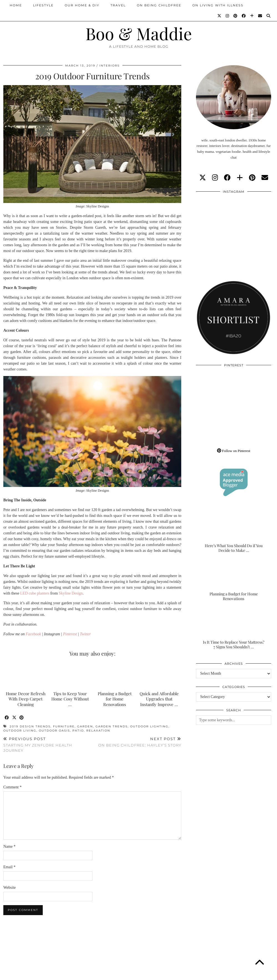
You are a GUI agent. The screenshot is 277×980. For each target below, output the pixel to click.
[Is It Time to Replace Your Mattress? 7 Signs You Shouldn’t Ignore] (234, 629)
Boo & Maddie (139, 33)
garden (85, 726)
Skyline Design (71, 593)
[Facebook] (244, 16)
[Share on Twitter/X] (15, 718)
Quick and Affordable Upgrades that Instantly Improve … (159, 699)
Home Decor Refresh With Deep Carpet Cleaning (26, 699)
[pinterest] (252, 178)
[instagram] (215, 178)
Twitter (85, 634)
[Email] (260, 16)
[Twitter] (220, 16)
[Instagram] (228, 16)
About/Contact (70, 974)
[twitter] (203, 178)
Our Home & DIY (82, 5)
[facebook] (227, 178)
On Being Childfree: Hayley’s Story (140, 742)
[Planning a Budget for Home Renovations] (234, 581)
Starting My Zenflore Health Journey (48, 745)
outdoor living (20, 731)
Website (10, 888)
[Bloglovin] (252, 16)
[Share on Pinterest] (22, 718)
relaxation (98, 731)
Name (9, 846)
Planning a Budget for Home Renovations (115, 699)
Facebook (33, 634)
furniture (64, 726)
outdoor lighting (149, 726)
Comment (12, 787)
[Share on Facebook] (7, 718)
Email (9, 867)
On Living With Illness (218, 5)
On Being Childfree (159, 5)
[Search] (269, 16)
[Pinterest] (236, 16)
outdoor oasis (54, 731)
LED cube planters (35, 593)
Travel (118, 5)
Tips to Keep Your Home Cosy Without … (70, 699)
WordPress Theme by (245, 974)
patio (78, 731)
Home (16, 5)
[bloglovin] (240, 178)
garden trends (112, 726)
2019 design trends (30, 726)
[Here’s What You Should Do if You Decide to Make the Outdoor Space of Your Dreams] (234, 532)
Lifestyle (43, 5)
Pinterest (70, 634)
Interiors (109, 66)
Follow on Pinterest (234, 451)
